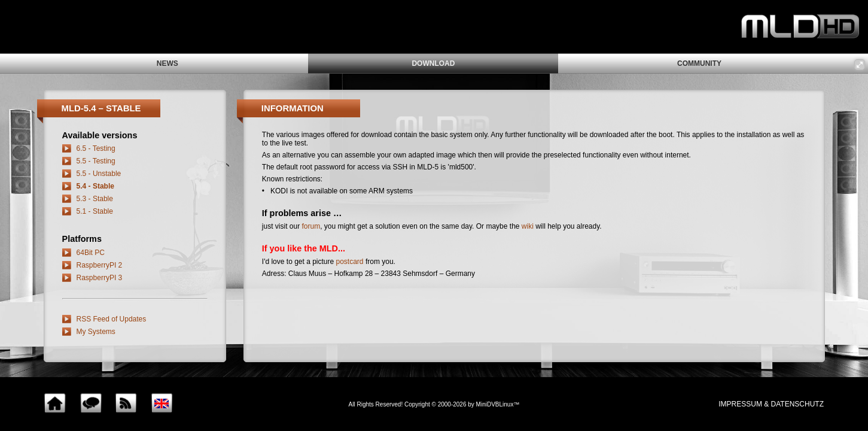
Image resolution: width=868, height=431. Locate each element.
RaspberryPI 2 (100, 265)
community (699, 63)
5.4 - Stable (95, 186)
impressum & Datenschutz (771, 404)
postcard (350, 262)
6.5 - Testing (96, 148)
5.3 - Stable (95, 199)
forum (311, 226)
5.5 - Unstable (99, 174)
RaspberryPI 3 (100, 278)
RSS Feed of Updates (112, 319)
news (167, 63)
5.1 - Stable (95, 211)
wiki (528, 226)
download (433, 63)
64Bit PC (91, 253)
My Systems (96, 332)
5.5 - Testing (96, 161)
